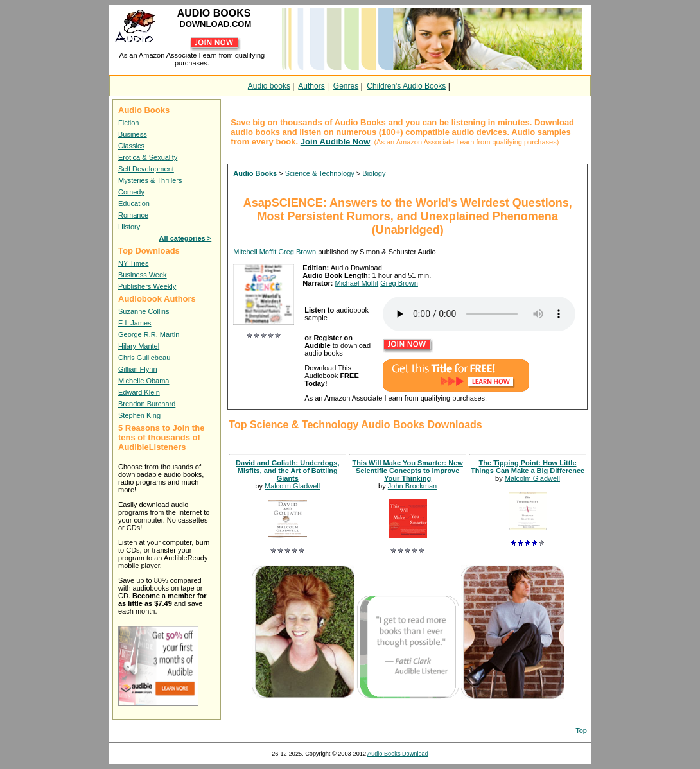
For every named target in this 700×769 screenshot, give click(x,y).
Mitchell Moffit (255, 252)
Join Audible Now (336, 142)
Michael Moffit (356, 283)
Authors (311, 86)
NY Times (133, 263)
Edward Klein (139, 392)
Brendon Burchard (147, 404)
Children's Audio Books (406, 86)
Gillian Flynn (138, 369)
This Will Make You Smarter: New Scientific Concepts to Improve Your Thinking (407, 471)
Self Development (146, 169)
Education (134, 203)
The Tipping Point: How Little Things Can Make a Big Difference (528, 467)
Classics (131, 146)
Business (133, 134)
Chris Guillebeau (144, 358)
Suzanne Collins (144, 311)
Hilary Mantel (139, 346)
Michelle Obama (144, 381)
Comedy (131, 192)
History (129, 227)
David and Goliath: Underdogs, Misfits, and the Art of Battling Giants (287, 471)
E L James (135, 323)
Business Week (143, 275)
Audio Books (255, 173)
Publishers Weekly (147, 286)
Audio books (269, 86)
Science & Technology (320, 173)
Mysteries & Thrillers (150, 180)
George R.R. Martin (149, 334)
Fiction (128, 123)
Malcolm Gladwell (292, 486)
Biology (374, 173)
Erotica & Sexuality (148, 157)
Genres (346, 86)
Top (581, 730)
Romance (133, 215)
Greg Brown (297, 252)
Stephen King (139, 415)
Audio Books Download (398, 754)
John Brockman (412, 486)
